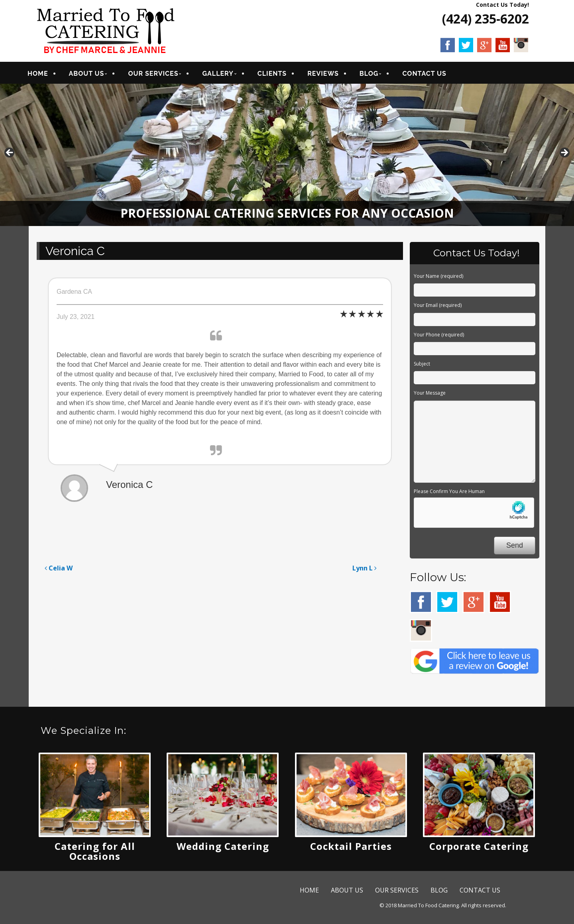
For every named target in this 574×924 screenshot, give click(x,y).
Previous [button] (10, 155)
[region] (287, 157)
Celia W (59, 571)
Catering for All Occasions (95, 853)
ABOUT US (96, 75)
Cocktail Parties (351, 848)
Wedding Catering (223, 848)
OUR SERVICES (163, 75)
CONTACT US (434, 75)
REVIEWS (333, 75)
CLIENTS (282, 75)
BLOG (379, 75)
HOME (48, 75)
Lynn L (365, 571)
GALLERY (228, 75)
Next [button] (564, 155)
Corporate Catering (479, 848)
